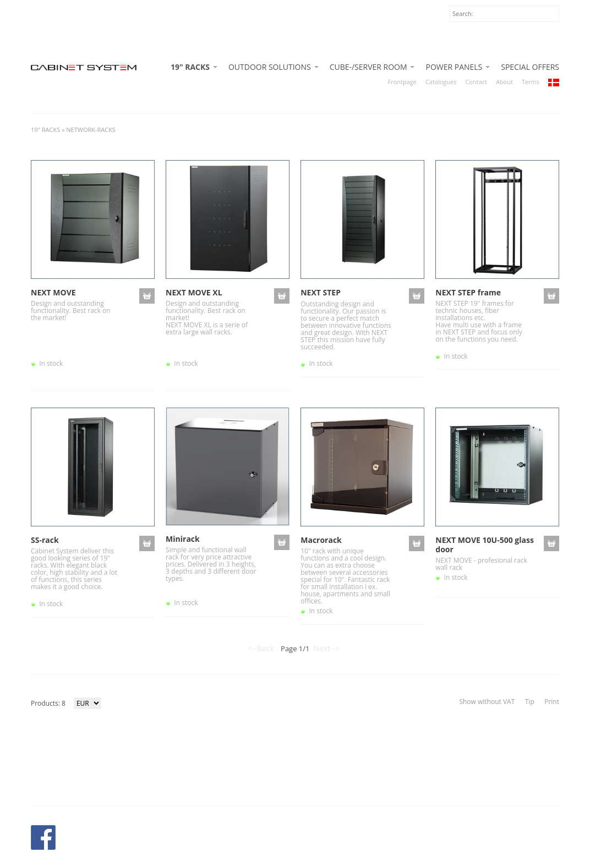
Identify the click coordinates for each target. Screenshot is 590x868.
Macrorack (321, 540)
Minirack (183, 539)
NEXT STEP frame (468, 292)
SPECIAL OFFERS (530, 67)
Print (552, 702)
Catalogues (441, 82)
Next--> (326, 648)
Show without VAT (487, 702)
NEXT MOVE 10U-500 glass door (485, 545)
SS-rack (45, 540)
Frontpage (402, 82)
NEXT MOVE (53, 292)
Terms (531, 82)
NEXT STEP (321, 292)
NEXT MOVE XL (194, 292)
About (504, 82)
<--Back (261, 648)
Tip (530, 702)
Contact (476, 82)
